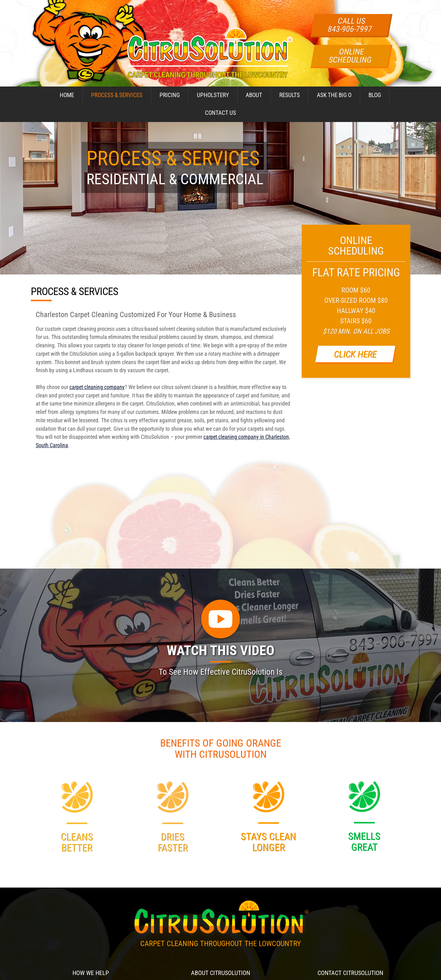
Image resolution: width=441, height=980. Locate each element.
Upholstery (213, 95)
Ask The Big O (334, 95)
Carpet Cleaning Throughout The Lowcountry (221, 944)
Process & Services (117, 95)
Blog (375, 95)
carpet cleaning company (97, 387)
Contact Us (220, 113)
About (254, 95)
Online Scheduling (350, 56)
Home (67, 95)
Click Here (355, 354)
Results (290, 95)
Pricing (170, 95)
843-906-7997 (350, 29)
